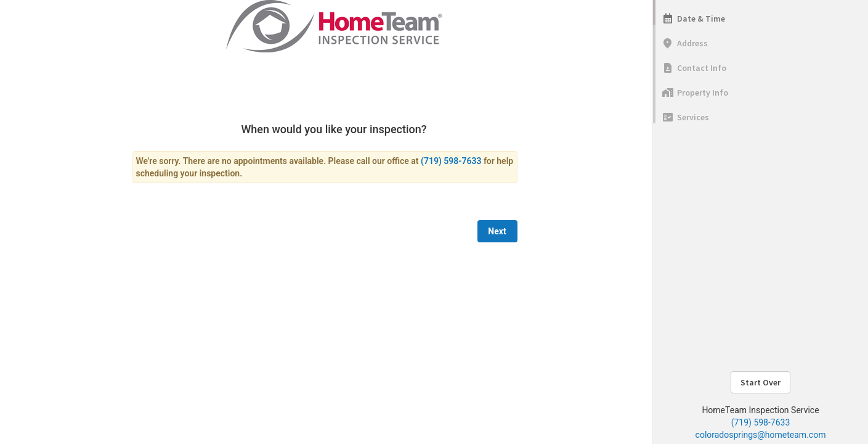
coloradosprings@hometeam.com (761, 435)
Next (497, 231)
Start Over (761, 382)
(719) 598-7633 (761, 422)
